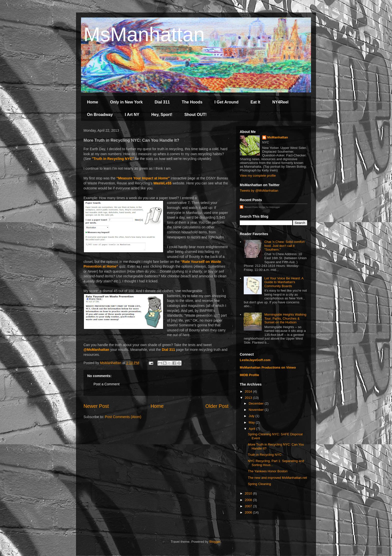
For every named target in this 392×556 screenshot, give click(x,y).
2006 (249, 512)
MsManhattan (144, 34)
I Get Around (226, 102)
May (252, 422)
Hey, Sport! (162, 115)
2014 (249, 391)
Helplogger (275, 207)
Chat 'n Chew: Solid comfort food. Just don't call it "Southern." (284, 246)
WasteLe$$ (162, 183)
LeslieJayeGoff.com (255, 360)
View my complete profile (258, 176)
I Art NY (132, 115)
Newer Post (96, 406)
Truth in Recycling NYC (265, 455)
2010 (249, 493)
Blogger (215, 542)
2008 (249, 500)
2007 (249, 506)
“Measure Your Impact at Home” (143, 178)
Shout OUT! (195, 115)
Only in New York (126, 102)
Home (92, 102)
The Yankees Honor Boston (268, 471)
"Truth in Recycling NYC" (113, 159)
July (252, 416)
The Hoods (192, 102)
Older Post (217, 406)
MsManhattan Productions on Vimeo (268, 367)
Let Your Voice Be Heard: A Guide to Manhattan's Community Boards (284, 282)
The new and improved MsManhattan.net (277, 478)
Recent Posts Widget (255, 207)
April (252, 429)
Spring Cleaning (259, 484)
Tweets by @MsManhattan (259, 191)
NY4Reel (280, 102)
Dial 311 (162, 102)
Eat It (255, 102)
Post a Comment (106, 384)
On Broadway (100, 115)
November (257, 410)
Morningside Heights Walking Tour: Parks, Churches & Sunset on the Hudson (285, 318)
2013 (249, 398)
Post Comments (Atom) (123, 417)
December (257, 403)
